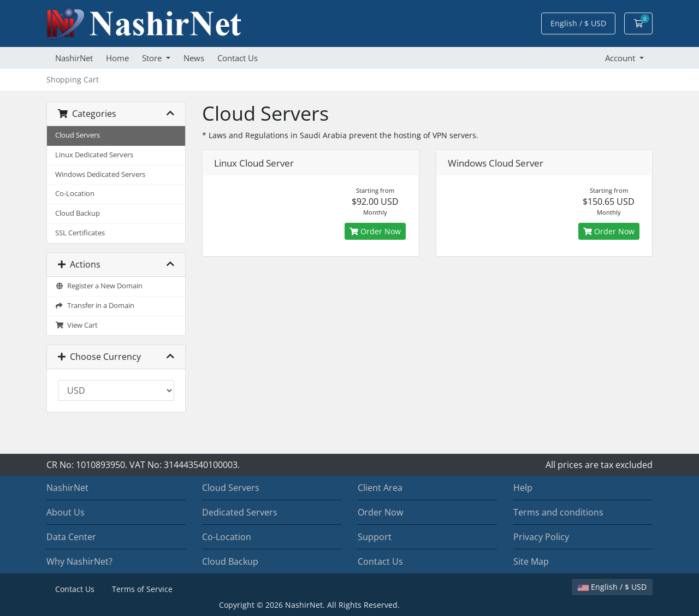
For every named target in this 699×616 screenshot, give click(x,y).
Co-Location (75, 194)
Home (117, 58)
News (194, 58)
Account (621, 58)
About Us (66, 512)
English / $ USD (578, 23)
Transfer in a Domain (95, 306)
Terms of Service (142, 589)
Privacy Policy (541, 537)
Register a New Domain (99, 286)
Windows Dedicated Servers (100, 174)
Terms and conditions (558, 512)
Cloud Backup (78, 213)
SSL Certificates (80, 233)
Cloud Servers (78, 135)
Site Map (531, 561)
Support (375, 537)
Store (153, 58)
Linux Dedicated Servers (94, 155)
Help (523, 488)
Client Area (380, 488)
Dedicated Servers (240, 512)
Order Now (375, 231)
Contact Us (238, 58)
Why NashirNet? (79, 561)
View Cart (76, 325)
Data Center (71, 537)
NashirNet (74, 58)
